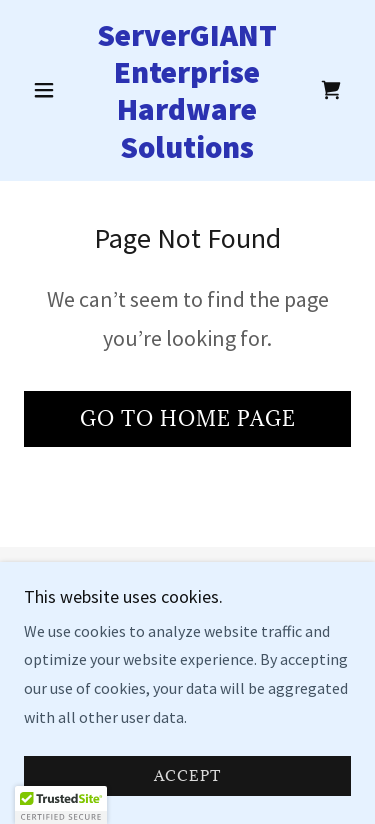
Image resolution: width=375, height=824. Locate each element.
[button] (48, 90)
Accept (187, 803)
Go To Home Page (188, 419)
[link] (187, 90)
